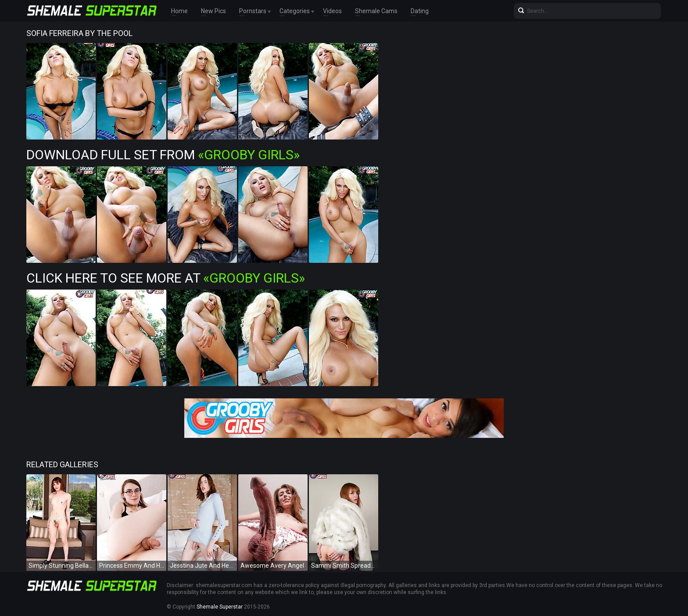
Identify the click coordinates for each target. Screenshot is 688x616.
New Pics (213, 11)
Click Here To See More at (166, 278)
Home (179, 11)
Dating (420, 11)
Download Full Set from (163, 155)
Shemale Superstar (220, 607)
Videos (332, 11)
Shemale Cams (376, 11)
